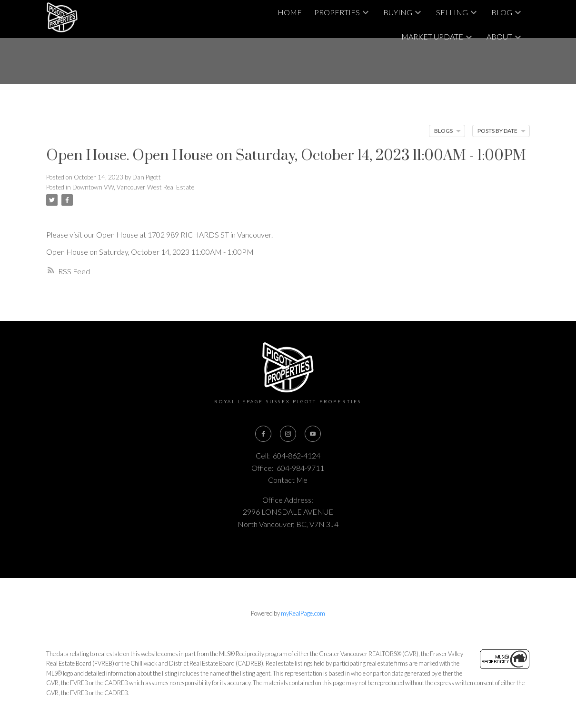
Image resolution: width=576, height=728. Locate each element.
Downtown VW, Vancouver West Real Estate (133, 187)
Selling (452, 12)
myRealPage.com (303, 613)
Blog (502, 12)
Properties (337, 12)
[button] (263, 434)
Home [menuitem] (290, 12)
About (499, 36)
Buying (398, 12)
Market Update (432, 36)
